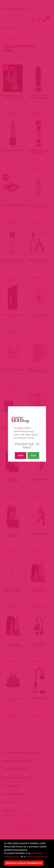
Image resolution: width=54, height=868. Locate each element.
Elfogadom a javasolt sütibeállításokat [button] (24, 863)
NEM (21, 455)
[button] (49, 857)
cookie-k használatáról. (37, 857)
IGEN (33, 455)
